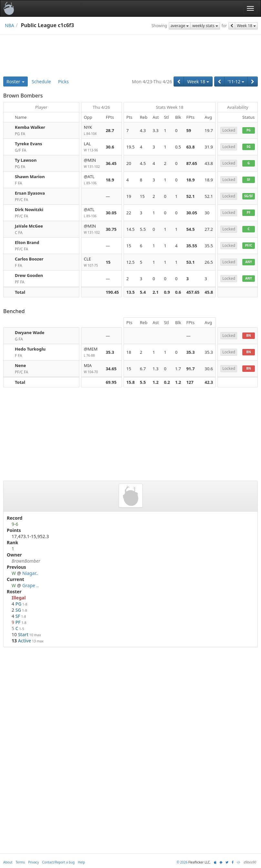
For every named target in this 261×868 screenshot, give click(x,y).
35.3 (110, 352)
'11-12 (236, 82)
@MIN (92, 163)
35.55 (191, 246)
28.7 (110, 130)
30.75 (111, 229)
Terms (20, 862)
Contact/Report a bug (59, 862)
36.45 (111, 163)
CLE (92, 262)
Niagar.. (30, 573)
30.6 (110, 147)
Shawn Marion (30, 177)
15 (108, 262)
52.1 (190, 196)
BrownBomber (26, 561)
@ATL (92, 180)
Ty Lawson (26, 160)
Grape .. (30, 585)
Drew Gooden (29, 275)
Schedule (41, 82)
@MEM (92, 352)
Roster (15, 82)
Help (82, 862)
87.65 (191, 163)
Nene (20, 365)
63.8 (190, 147)
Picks (63, 82)
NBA (10, 25)
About (8, 862)
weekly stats (205, 26)
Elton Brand (27, 242)
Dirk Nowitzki (29, 209)
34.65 (111, 369)
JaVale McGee (29, 226)
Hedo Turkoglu (30, 349)
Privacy (33, 862)
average (180, 26)
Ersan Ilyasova (30, 193)
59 (189, 130)
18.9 (110, 180)
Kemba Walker (30, 127)
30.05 (111, 213)
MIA (92, 369)
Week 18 (246, 26)
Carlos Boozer (29, 259)
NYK (92, 131)
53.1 (190, 262)
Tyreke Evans (29, 144)
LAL (92, 147)
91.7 (190, 369)
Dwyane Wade (30, 332)
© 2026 (182, 862)
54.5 (190, 229)
